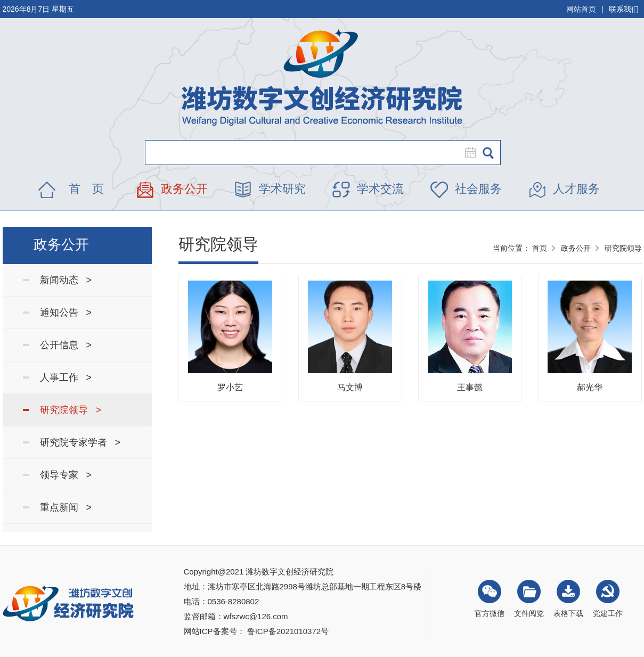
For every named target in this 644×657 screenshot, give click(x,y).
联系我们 (624, 9)
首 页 (86, 189)
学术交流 (380, 189)
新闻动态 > (66, 280)
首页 (540, 248)
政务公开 (184, 189)
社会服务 (478, 189)
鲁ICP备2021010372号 (288, 631)
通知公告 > (66, 313)
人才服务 (576, 189)
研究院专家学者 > (80, 442)
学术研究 (282, 189)
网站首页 (581, 9)
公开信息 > (66, 345)
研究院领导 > (71, 410)
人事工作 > (66, 377)
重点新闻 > (66, 507)
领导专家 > (66, 475)
